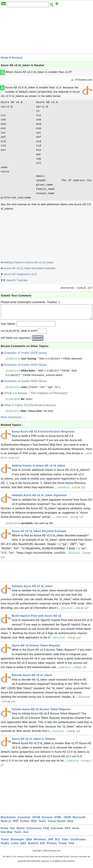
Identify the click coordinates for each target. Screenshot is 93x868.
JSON (67, 820)
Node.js (6, 824)
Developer (18, 843)
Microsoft (79, 820)
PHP (16, 824)
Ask (26, 835)
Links (15, 846)
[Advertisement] (46, 31)
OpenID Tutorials (17, 280)
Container (24, 820)
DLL (58, 843)
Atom (76, 831)
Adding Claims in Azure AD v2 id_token (29, 262)
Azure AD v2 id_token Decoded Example (30, 268)
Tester (5, 843)
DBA (29, 843)
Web (70, 824)
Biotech (33, 846)
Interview (57, 831)
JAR (51, 843)
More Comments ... (13, 420)
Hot (13, 831)
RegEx (5, 846)
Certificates (78, 843)
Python (25, 824)
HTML (58, 820)
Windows (40, 843)
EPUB (36, 820)
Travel (63, 846)
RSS (34, 824)
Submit (38, 341)
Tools (42, 824)
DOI (43, 846)
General (17, 58)
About (21, 831)
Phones (52, 846)
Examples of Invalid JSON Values (26, 356)
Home (5, 58)
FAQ (46, 831)
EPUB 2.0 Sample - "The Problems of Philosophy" (36, 396)
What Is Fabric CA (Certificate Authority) (30, 408)
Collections (34, 831)
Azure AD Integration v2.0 (20, 274)
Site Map (7, 835)
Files (65, 843)
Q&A (23, 846)
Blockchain (8, 820)
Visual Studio (57, 824)
